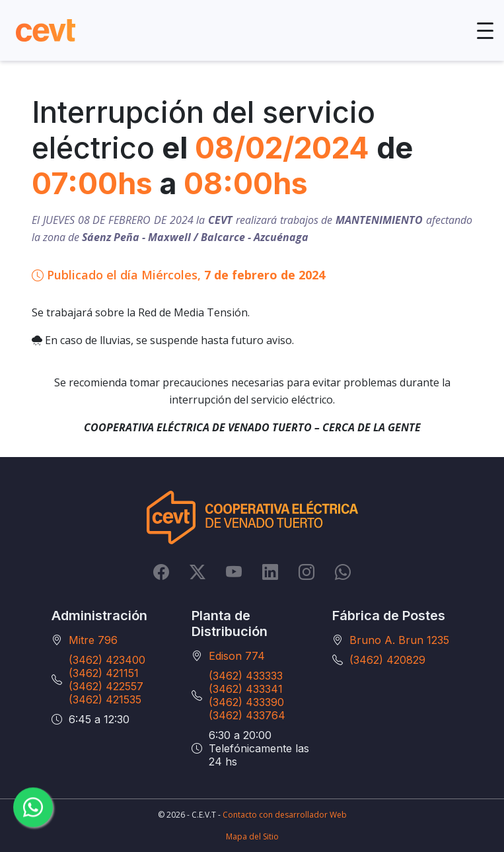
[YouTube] (234, 571)
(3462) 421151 (104, 673)
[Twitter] (198, 571)
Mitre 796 (93, 640)
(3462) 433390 (246, 702)
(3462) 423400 (107, 660)
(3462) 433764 (247, 715)
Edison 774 (237, 656)
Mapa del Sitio (252, 836)
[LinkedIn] (270, 571)
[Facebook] (161, 571)
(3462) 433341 (246, 689)
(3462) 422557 (106, 686)
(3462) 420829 (387, 660)
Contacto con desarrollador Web (285, 815)
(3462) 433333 (246, 676)
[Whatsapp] (343, 571)
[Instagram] (306, 571)
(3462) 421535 (105, 699)
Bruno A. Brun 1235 (399, 640)
